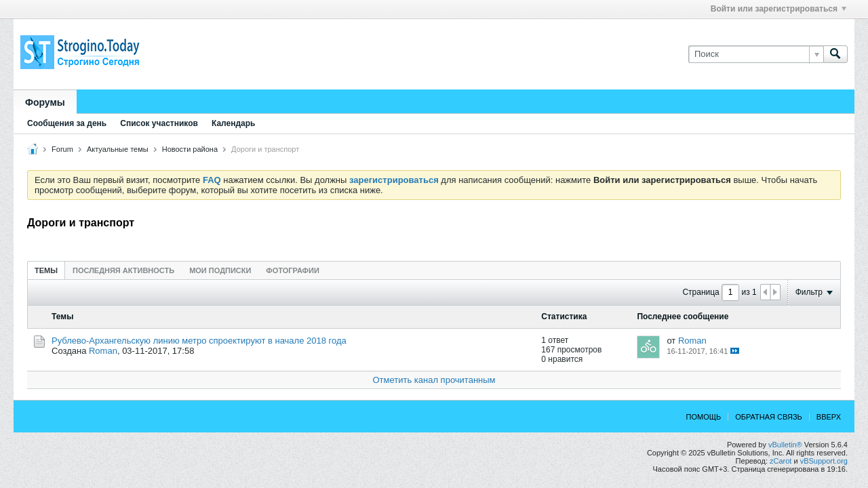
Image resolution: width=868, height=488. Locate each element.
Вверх (829, 417)
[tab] (46, 270)
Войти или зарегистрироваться (778, 9)
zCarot (781, 461)
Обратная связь (769, 417)
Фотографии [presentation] (292, 270)
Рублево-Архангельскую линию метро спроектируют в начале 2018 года (199, 341)
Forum (62, 149)
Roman (103, 351)
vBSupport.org (824, 461)
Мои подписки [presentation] (220, 270)
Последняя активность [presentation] (123, 270)
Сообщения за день (67, 123)
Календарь (234, 123)
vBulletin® (785, 445)
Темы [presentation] (46, 270)
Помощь (704, 417)
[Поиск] (756, 54)
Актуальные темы (118, 149)
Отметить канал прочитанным (434, 380)
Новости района (190, 149)
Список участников (159, 123)
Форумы (45, 102)
